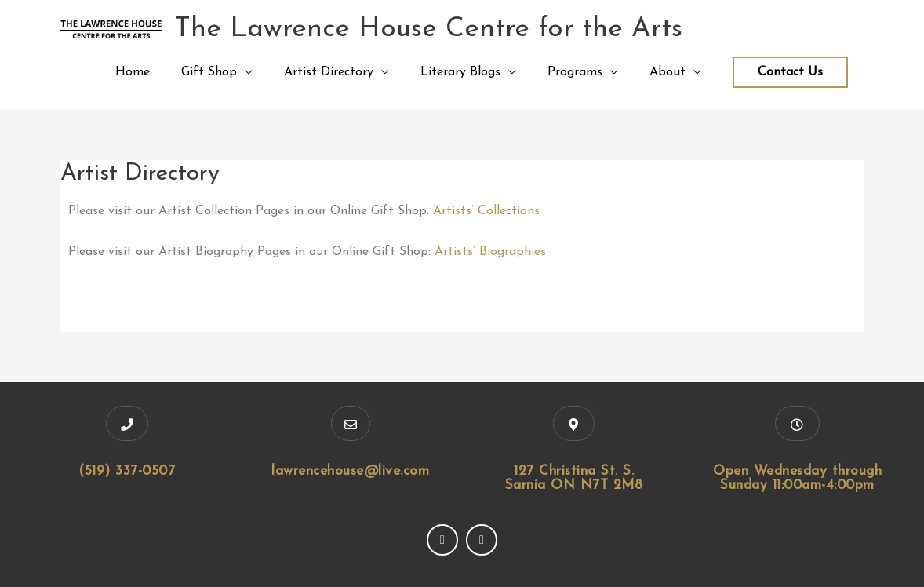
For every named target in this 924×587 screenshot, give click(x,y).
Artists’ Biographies (490, 252)
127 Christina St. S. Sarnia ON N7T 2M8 (574, 478)
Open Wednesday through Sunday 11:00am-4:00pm (797, 478)
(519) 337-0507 (127, 471)
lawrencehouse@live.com (350, 471)
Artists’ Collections (486, 211)
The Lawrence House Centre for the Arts (428, 29)
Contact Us (790, 72)
